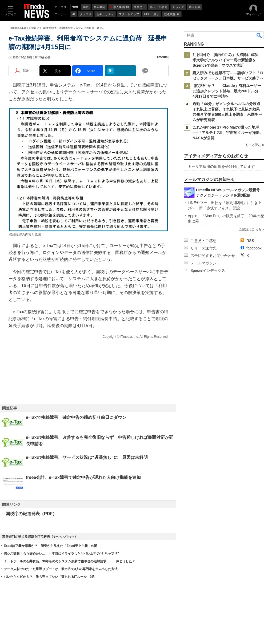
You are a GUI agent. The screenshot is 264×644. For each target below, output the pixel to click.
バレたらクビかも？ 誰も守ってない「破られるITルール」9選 (49, 577)
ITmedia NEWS (19, 28)
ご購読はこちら (250, 229)
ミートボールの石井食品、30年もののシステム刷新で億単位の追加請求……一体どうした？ (69, 561)
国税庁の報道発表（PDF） (31, 514)
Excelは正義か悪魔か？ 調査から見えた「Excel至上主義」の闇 (51, 546)
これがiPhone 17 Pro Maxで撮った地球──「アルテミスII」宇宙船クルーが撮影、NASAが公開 (228, 133)
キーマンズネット (64, 537)
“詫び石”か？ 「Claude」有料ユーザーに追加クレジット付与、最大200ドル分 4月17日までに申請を (227, 91)
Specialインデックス (208, 271)
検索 (259, 35)
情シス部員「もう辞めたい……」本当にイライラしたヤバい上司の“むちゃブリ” (61, 554)
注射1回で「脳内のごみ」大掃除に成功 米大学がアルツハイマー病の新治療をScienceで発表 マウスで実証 (227, 60)
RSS (250, 241)
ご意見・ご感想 (203, 241)
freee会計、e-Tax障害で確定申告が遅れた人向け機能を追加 (83, 477)
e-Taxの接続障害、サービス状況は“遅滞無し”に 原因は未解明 (87, 457)
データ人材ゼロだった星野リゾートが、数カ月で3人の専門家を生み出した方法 (61, 569)
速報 (34, 28)
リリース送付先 (203, 248)
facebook (254, 248)
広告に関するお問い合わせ (213, 256)
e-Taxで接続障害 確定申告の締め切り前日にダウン (76, 417)
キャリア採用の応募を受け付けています (221, 166)
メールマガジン (203, 263)
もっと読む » (255, 145)
